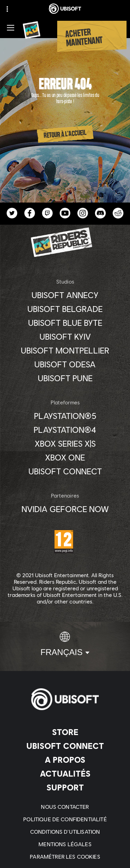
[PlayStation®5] (65, 416)
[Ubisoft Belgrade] (65, 309)
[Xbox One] (65, 457)
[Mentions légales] (65, 844)
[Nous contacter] (65, 807)
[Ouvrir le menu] (11, 28)
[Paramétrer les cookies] (65, 857)
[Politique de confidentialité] (65, 819)
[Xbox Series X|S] (65, 444)
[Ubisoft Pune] (65, 378)
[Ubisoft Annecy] (65, 295)
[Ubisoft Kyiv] (65, 337)
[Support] (65, 787)
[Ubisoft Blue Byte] (65, 323)
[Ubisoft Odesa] (65, 364)
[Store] (65, 732)
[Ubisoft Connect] (65, 746)
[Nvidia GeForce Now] (65, 509)
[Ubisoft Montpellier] (65, 350)
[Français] (65, 644)
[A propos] (65, 760)
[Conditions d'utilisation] (65, 832)
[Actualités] (65, 773)
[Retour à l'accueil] (65, 134)
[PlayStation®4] (65, 430)
